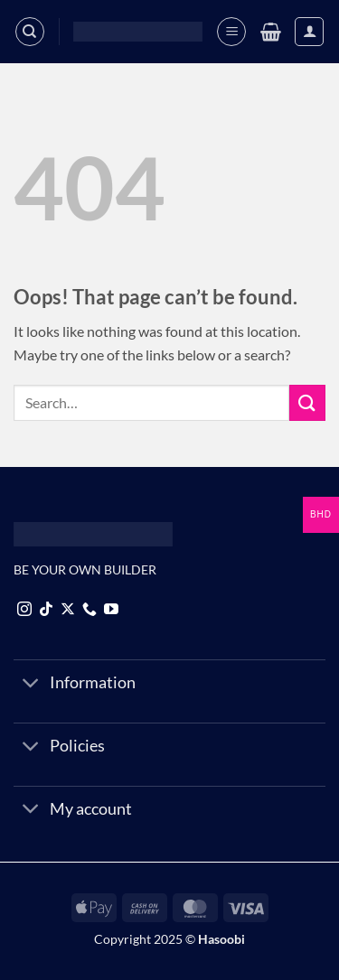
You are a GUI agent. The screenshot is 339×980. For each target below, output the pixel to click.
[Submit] (307, 402)
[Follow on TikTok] (46, 610)
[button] (231, 32)
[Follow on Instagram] (24, 610)
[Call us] (89, 610)
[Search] (30, 32)
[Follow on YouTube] (111, 610)
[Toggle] (31, 684)
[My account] (309, 32)
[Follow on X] (68, 610)
